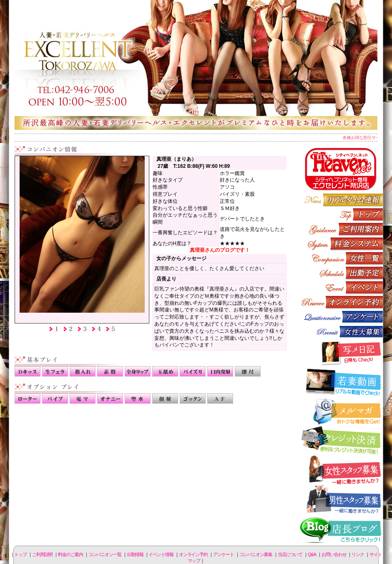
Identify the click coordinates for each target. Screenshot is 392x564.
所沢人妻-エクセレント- (196, 65)
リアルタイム (341, 200)
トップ (20, 554)
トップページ (341, 214)
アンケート (341, 317)
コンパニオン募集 (341, 331)
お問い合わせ (334, 554)
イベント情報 (341, 287)
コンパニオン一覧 (341, 258)
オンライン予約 (341, 302)
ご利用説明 (341, 229)
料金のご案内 (341, 244)
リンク (358, 554)
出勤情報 (341, 273)
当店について (290, 554)
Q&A (312, 554)
